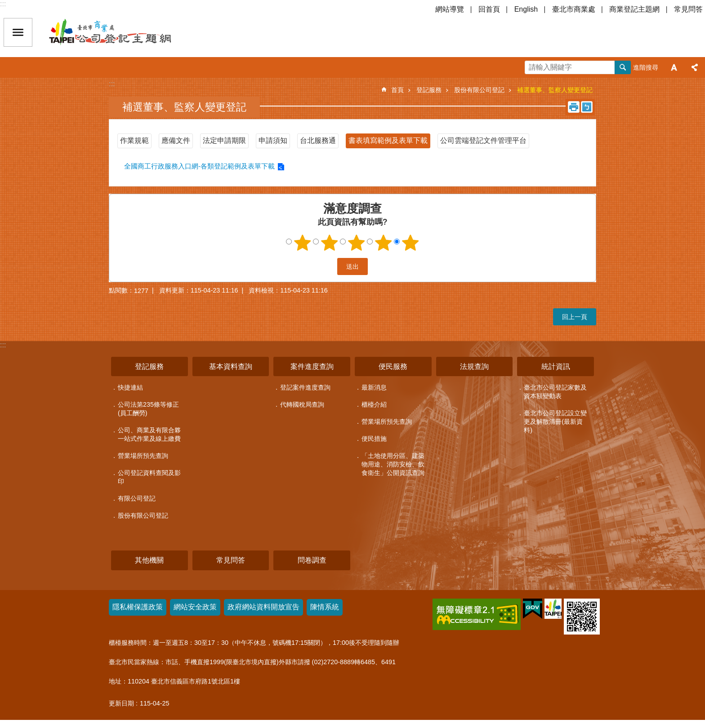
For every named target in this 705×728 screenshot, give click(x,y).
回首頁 (489, 9)
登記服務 (429, 90)
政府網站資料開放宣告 (263, 607)
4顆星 (384, 243)
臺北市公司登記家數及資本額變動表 (555, 392)
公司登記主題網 (126, 32)
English (526, 9)
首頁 (397, 90)
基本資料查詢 (231, 366)
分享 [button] (695, 67)
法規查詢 (474, 366)
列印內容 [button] (574, 107)
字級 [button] (674, 67)
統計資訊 (556, 366)
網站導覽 (450, 9)
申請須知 (273, 140)
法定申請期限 (224, 140)
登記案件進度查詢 (305, 387)
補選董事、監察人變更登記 (555, 90)
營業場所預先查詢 (143, 456)
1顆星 (303, 243)
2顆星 (330, 243)
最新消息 (374, 387)
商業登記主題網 (634, 9)
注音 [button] (587, 107)
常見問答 (688, 9)
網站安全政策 (195, 607)
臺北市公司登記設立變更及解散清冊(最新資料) (555, 422)
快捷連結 (130, 387)
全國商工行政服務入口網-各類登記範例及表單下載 (199, 166)
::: (3, 4)
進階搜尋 (646, 67)
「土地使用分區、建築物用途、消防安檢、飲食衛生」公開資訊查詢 (393, 464)
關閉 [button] (18, 32)
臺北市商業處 (574, 9)
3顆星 (357, 243)
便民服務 (393, 366)
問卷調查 (312, 560)
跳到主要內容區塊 (5, 5)
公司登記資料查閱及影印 (149, 477)
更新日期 (121, 703)
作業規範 (134, 140)
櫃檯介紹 (374, 404)
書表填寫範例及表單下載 (388, 140)
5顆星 (411, 243)
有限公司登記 (137, 498)
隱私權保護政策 (138, 607)
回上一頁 (575, 317)
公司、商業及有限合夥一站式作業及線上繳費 (149, 434)
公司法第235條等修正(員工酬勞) (148, 409)
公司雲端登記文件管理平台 (483, 140)
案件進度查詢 (312, 366)
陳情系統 (325, 607)
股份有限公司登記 (479, 90)
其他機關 (149, 560)
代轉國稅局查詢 (302, 404)
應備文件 (176, 140)
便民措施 (374, 439)
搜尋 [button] (623, 67)
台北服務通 (318, 140)
